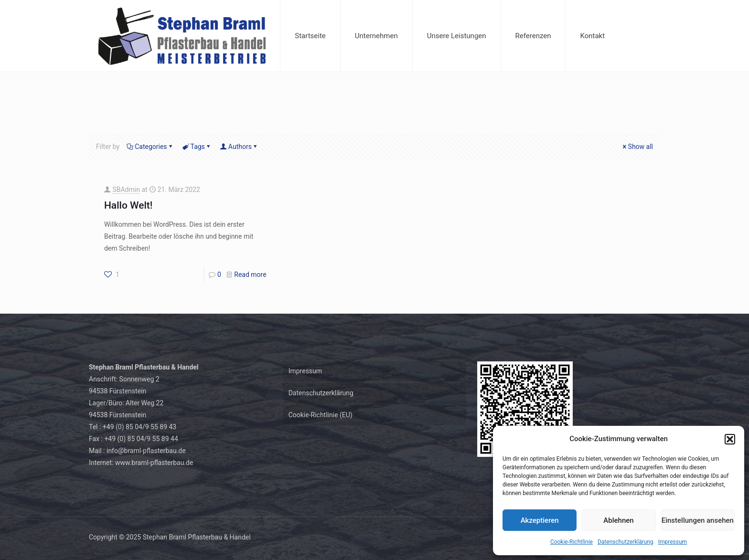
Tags (197, 147)
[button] (730, 439)
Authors (239, 147)
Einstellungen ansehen (698, 520)
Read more (250, 275)
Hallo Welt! (128, 205)
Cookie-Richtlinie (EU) (321, 415)
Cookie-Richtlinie (572, 542)
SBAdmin (126, 190)
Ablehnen (618, 520)
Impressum (673, 542)
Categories (150, 147)
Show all (637, 147)
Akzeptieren (540, 520)
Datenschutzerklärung (626, 542)
